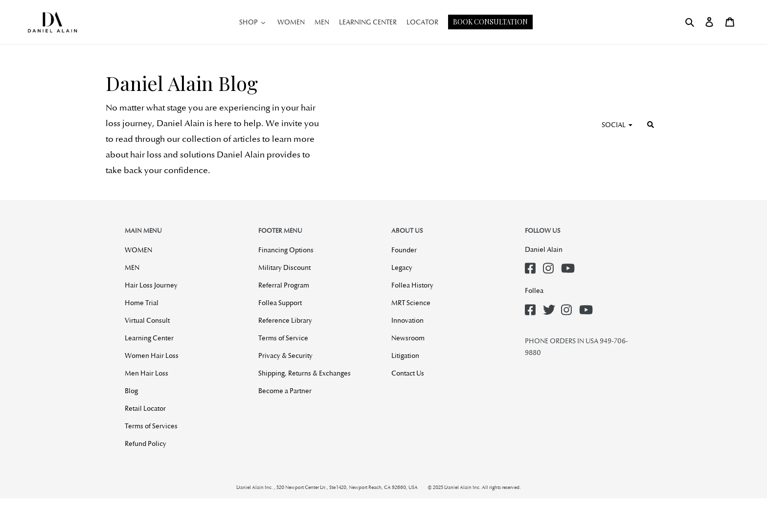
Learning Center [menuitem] (149, 338)
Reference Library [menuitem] (285, 320)
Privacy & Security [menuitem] (285, 355)
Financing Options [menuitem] (286, 250)
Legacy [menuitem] (402, 267)
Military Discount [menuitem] (284, 267)
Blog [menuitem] (131, 391)
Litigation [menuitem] (405, 355)
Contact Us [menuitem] (408, 373)
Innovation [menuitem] (407, 320)
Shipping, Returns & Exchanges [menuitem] (305, 373)
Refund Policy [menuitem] (146, 443)
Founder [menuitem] (404, 250)
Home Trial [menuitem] (142, 303)
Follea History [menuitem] (412, 285)
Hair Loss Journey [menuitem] (151, 285)
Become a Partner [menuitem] (285, 391)
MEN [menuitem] (132, 267)
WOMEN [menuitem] (138, 250)
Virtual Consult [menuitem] (147, 320)
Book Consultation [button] (490, 22)
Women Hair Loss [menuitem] (152, 355)
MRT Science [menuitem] (411, 303)
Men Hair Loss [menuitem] (147, 373)
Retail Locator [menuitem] (145, 408)
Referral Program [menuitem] (284, 285)
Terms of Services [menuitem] (151, 426)
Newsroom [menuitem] (408, 338)
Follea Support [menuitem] (280, 303)
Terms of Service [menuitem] (283, 338)
